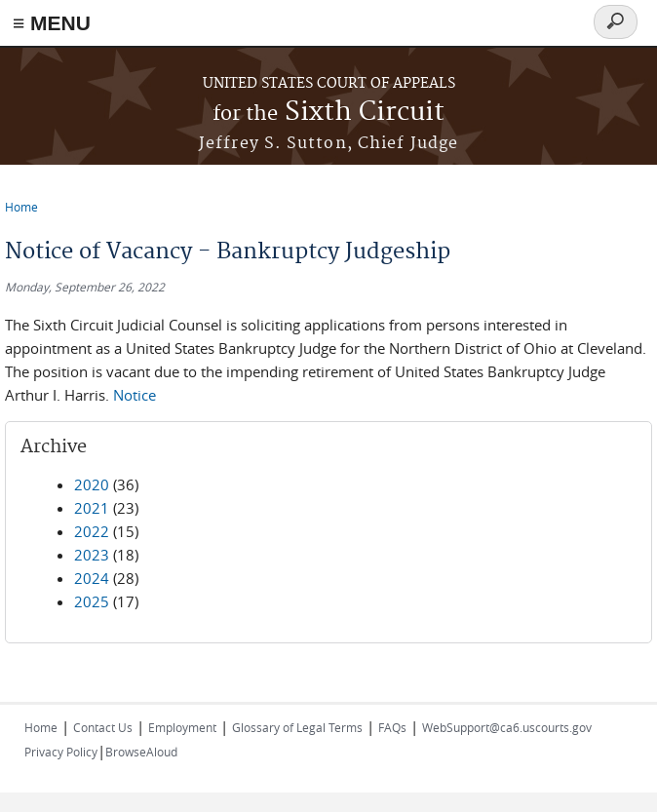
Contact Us (103, 727)
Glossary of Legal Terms (297, 727)
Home (21, 207)
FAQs (392, 727)
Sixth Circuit (328, 113)
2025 (92, 601)
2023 (92, 555)
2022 (92, 531)
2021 (92, 508)
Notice (135, 395)
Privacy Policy (61, 752)
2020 (92, 484)
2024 (92, 578)
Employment (182, 727)
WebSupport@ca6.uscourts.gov (507, 727)
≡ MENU (52, 23)
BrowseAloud (141, 752)
